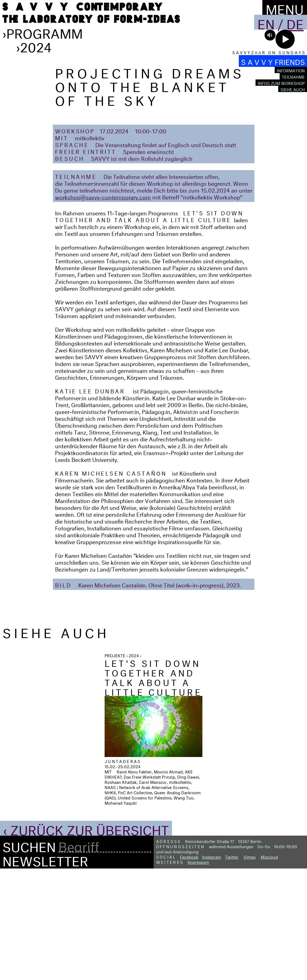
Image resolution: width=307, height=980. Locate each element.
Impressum (198, 972)
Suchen (29, 956)
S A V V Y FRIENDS (273, 61)
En (266, 22)
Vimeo (250, 967)
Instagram (212, 967)
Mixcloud (269, 967)
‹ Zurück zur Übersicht (86, 939)
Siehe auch (293, 89)
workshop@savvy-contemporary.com (103, 307)
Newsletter (45, 970)
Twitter (232, 967)
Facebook (189, 967)
